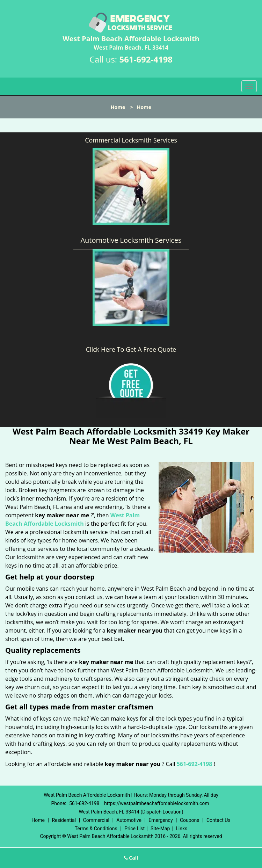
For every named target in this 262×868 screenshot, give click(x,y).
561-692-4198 (146, 59)
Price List (134, 829)
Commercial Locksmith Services (131, 140)
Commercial (96, 820)
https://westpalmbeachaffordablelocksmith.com (157, 803)
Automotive (129, 820)
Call (131, 858)
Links (181, 829)
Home (118, 107)
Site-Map (160, 829)
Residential (64, 820)
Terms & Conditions (96, 829)
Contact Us (219, 820)
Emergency (161, 820)
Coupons (190, 820)
